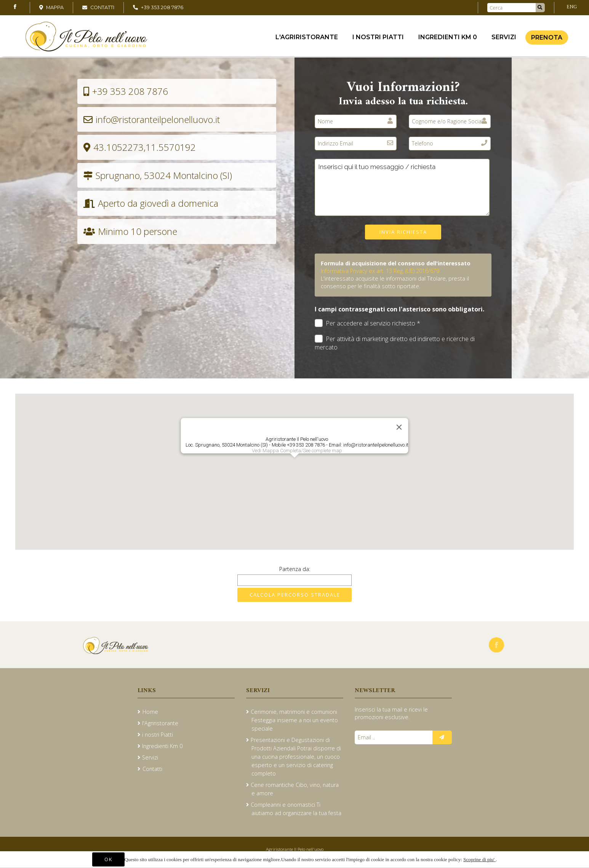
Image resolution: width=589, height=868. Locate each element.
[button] (294, 465)
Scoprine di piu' (479, 859)
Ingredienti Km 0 (448, 38)
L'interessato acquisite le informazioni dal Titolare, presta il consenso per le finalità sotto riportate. (395, 282)
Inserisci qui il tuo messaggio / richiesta (402, 187)
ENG (572, 7)
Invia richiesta (403, 232)
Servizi (504, 38)
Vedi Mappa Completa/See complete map (297, 451)
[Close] (399, 427)
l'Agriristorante (307, 38)
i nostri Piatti (378, 38)
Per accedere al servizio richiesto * (367, 323)
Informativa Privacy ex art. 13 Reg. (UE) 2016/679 (380, 271)
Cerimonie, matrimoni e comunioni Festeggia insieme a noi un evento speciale (294, 720)
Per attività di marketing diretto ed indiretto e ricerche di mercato (395, 343)
